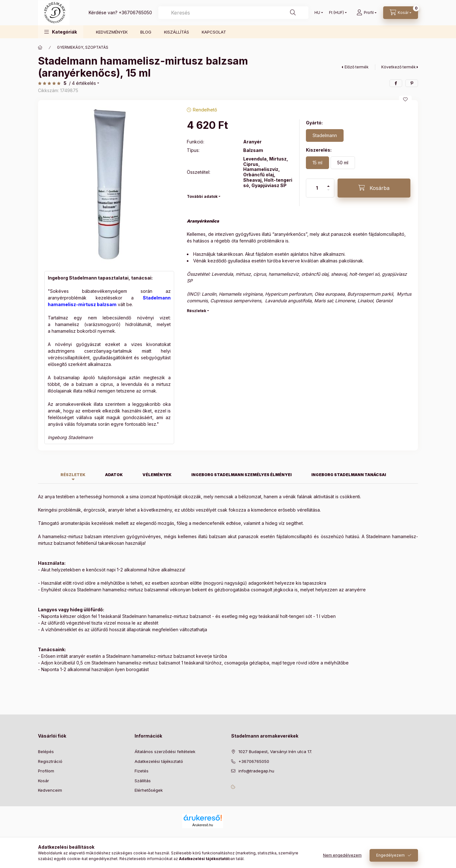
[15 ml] (317, 163)
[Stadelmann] (325, 135)
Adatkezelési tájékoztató (159, 761)
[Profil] (367, 13)
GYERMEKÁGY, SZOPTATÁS (83, 47)
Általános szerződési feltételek (165, 752)
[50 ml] (343, 163)
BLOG (146, 32)
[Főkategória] (40, 47)
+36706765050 (135, 13)
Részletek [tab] (73, 475)
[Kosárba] (374, 188)
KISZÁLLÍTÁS (177, 32)
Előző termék (357, 67)
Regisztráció (50, 761)
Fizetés (142, 771)
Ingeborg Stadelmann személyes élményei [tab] (241, 475)
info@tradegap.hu (256, 771)
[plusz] (328, 183)
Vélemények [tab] (157, 475)
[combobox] (233, 13)
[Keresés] (293, 13)
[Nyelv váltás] (317, 13)
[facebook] (396, 83)
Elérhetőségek (149, 790)
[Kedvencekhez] (405, 99)
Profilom (46, 771)
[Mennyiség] (317, 188)
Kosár (44, 781)
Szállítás (143, 781)
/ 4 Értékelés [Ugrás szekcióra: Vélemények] (82, 83)
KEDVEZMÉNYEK (112, 32)
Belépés (46, 752)
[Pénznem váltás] (336, 13)
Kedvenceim (50, 790)
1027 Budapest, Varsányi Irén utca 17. (275, 752)
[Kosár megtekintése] (401, 13)
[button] (61, 32)
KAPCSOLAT (214, 32)
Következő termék (399, 67)
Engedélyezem (390, 855)
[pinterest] (412, 83)
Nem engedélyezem (342, 855)
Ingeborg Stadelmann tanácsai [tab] (349, 475)
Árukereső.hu (203, 825)
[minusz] (328, 193)
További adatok (202, 196)
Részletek (196, 311)
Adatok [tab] (114, 475)
